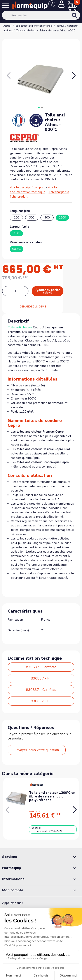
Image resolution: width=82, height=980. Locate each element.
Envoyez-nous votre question (37, 750)
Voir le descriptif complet (27, 187)
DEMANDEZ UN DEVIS (33, 307)
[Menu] (6, 6)
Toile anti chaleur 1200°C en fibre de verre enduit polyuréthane (52, 796)
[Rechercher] (41, 15)
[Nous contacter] (53, 6)
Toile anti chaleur (20, 327)
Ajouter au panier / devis (48, 291)
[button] (74, 76)
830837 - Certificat (41, 667)
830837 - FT (41, 678)
